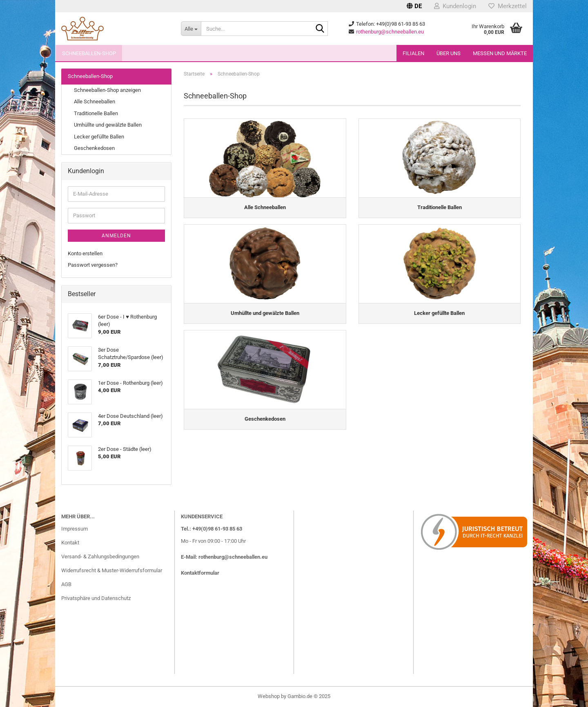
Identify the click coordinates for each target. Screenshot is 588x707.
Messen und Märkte (500, 53)
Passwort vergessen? (93, 265)
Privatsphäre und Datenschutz (96, 598)
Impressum (75, 529)
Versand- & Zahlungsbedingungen (100, 556)
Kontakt (70, 543)
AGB (66, 584)
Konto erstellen (85, 253)
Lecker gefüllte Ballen (99, 137)
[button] (414, 6)
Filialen (413, 53)
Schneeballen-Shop (89, 53)
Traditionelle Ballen (96, 113)
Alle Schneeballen (95, 101)
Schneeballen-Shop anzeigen (107, 90)
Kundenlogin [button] (455, 6)
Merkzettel (508, 6)
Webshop (269, 696)
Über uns (449, 53)
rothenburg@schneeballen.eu (390, 32)
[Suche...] (191, 29)
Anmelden (116, 236)
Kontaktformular (200, 573)
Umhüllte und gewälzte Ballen (108, 125)
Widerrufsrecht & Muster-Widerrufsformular (112, 570)
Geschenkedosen (94, 148)
